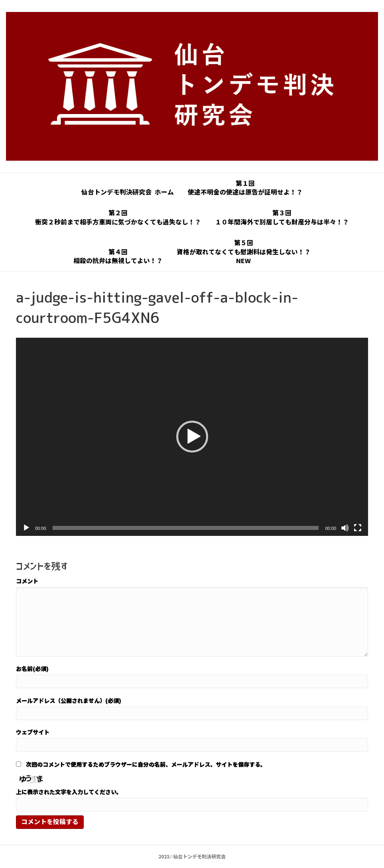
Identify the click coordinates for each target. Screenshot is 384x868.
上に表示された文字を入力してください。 (69, 792)
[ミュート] (345, 528)
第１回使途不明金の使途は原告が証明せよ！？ (245, 188)
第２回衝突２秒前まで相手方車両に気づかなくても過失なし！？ (118, 217)
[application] (192, 437)
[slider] (186, 528)
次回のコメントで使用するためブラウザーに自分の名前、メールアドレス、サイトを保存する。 (146, 764)
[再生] (26, 528)
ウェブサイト (33, 732)
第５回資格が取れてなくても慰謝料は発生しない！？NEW (244, 252)
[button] (192, 437)
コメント (27, 581)
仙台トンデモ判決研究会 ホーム (128, 192)
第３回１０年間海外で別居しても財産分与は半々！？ (282, 217)
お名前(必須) (32, 669)
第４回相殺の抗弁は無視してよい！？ (118, 256)
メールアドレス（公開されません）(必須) (69, 701)
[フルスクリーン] (358, 528)
